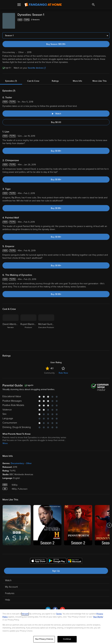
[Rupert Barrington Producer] (28, 330)
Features (10, 593)
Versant (25, 614)
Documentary (17, 463)
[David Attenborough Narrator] (11, 330)
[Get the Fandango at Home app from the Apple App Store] (38, 561)
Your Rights (98, 617)
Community (49, 373)
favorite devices (37, 68)
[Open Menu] (19, 5)
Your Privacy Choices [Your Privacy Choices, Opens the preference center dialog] (44, 639)
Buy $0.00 (56, 122)
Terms (59, 614)
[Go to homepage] (43, 5)
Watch (8, 580)
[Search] (93, 5)
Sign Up (56, 571)
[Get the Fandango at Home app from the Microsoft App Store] (75, 561)
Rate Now (63, 373)
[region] (56, 627)
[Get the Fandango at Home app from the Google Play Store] (57, 561)
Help (8, 600)
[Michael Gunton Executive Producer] (46, 330)
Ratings (55, 81)
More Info (77, 81)
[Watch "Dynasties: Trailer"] (56, 114)
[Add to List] (108, 20)
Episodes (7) (11, 81)
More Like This (100, 81)
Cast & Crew (33, 81)
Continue (67, 639)
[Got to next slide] (109, 525)
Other (29, 463)
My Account (11, 587)
